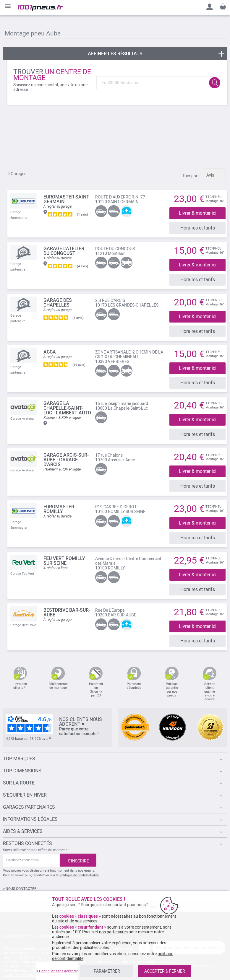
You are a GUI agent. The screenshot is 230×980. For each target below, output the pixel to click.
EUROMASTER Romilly (59, 500)
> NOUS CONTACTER (20, 876)
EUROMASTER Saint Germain (66, 199)
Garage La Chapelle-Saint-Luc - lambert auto (67, 402)
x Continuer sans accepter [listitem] (57, 971)
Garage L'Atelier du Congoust (64, 249)
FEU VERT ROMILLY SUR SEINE (64, 551)
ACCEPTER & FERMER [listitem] (165, 971)
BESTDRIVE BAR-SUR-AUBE (67, 601)
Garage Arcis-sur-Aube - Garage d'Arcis (66, 453)
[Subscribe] (78, 848)
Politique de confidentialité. (80, 863)
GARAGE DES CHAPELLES (58, 300)
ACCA (50, 347)
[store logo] (40, 8)
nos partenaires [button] (113, 932)
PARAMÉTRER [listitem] (107, 971)
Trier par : (191, 176)
